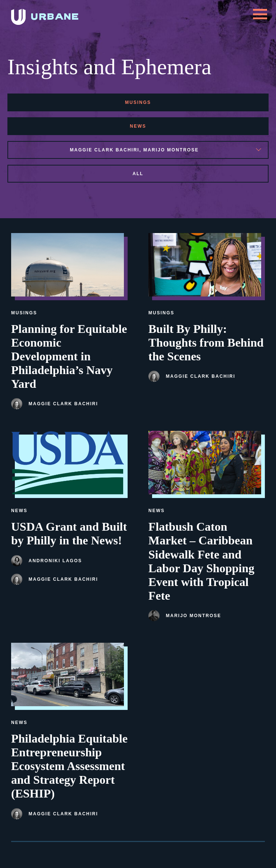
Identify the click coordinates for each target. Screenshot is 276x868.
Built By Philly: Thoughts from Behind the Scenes (206, 343)
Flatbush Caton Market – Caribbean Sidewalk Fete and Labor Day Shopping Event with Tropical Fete (201, 561)
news (138, 126)
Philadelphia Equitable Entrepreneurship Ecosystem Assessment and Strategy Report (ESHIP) (69, 766)
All (138, 174)
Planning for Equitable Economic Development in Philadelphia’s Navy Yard (69, 356)
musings (138, 102)
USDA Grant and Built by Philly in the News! (69, 533)
